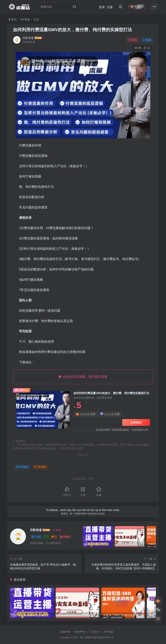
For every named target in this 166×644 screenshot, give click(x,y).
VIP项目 (40, 467)
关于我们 (109, 632)
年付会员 (86, 414)
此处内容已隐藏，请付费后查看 (83, 377)
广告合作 (94, 632)
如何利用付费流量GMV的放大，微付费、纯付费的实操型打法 (73, 30)
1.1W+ (36, 537)
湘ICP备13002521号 (103, 637)
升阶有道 (28, 38)
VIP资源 (25, 19)
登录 (102, 7)
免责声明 (80, 632)
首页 (13, 19)
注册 (110, 7)
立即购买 (136, 422)
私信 (147, 40)
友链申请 (65, 632)
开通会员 (137, 6)
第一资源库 (86, 637)
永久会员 (110, 414)
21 (54, 537)
